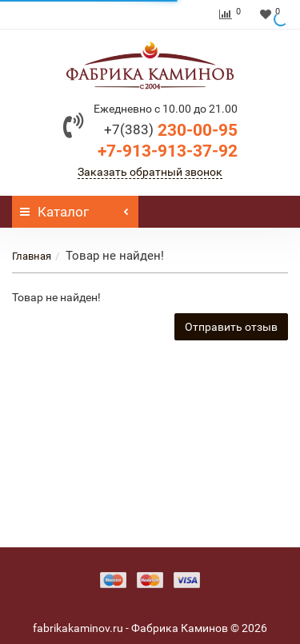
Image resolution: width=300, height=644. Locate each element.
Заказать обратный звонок (150, 172)
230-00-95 (171, 130)
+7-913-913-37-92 (168, 151)
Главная (32, 256)
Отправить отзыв (231, 327)
